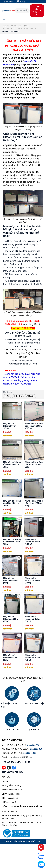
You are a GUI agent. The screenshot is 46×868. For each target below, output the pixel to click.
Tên (7, 396)
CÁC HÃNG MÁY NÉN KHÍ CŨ (28, 29)
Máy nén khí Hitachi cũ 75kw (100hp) (32, 542)
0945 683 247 (36, 749)
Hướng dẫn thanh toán (12, 790)
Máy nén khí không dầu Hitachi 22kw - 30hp (12, 503)
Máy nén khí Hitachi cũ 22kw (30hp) (11, 619)
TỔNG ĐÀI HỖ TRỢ (36, 11)
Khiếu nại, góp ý (9, 802)
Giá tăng (18, 396)
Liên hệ (5, 781)
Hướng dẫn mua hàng (11, 786)
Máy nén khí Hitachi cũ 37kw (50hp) (32, 580)
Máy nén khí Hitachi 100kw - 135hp (10, 426)
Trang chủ (5, 26)
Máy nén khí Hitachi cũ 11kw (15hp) (11, 658)
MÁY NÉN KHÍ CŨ (8, 29)
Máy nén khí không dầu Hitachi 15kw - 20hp (34, 503)
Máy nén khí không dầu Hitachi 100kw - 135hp (34, 426)
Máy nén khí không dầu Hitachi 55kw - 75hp (12, 465)
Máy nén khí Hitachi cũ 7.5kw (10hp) (33, 658)
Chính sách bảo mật (11, 794)
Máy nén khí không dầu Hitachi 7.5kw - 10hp (12, 542)
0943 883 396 (33, 745)
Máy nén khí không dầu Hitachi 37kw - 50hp (34, 465)
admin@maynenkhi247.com (20, 757)
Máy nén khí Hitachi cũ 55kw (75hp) (11, 580)
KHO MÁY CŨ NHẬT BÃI (20, 26)
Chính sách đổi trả (10, 798)
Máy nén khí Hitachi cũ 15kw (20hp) (32, 619)
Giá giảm (30, 396)
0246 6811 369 (30, 753)
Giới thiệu (6, 777)
